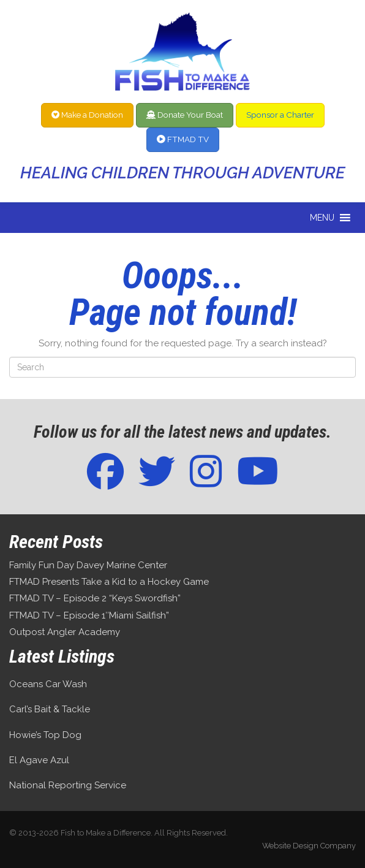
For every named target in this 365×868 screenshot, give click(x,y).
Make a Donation (87, 115)
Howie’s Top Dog (45, 735)
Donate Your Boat (185, 115)
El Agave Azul (39, 760)
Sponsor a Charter (280, 115)
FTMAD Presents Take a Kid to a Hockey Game (109, 582)
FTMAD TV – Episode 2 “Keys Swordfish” (95, 598)
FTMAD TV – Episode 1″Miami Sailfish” (89, 615)
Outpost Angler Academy (65, 632)
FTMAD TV (183, 139)
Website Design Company (309, 846)
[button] (322, 218)
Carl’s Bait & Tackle (50, 709)
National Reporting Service (68, 785)
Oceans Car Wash (48, 684)
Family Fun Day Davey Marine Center (88, 565)
